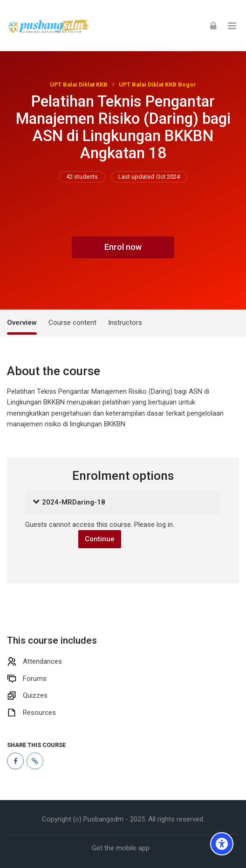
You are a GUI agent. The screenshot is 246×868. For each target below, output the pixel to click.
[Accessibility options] (222, 844)
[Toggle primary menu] (232, 26)
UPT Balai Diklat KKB (79, 84)
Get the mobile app (121, 848)
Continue (100, 539)
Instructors (125, 323)
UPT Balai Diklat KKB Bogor (157, 84)
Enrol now (123, 247)
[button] (36, 503)
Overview (22, 323)
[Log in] (213, 25)
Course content (72, 323)
